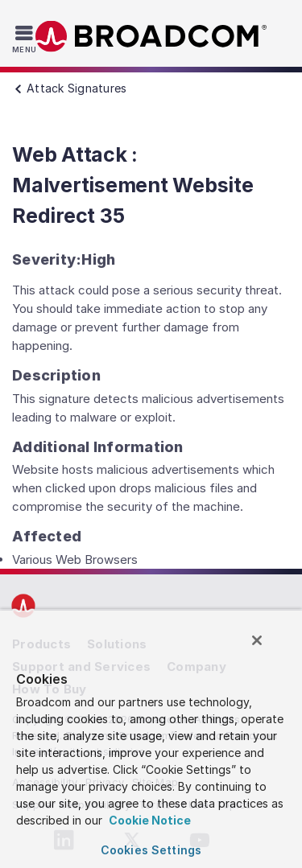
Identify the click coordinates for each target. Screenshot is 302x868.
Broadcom (151, 37)
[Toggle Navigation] (26, 39)
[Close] (257, 640)
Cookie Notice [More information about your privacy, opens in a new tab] (149, 820)
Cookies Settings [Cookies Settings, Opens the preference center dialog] (151, 850)
